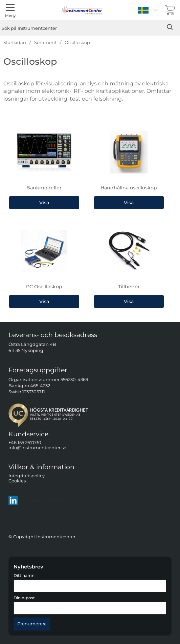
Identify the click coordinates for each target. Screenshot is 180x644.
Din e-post (24, 598)
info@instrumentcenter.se (37, 448)
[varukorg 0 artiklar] (170, 10)
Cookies (17, 481)
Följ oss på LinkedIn (36, 500)
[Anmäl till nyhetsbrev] (32, 624)
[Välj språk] (149, 10)
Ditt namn (24, 576)
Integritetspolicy (27, 476)
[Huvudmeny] (10, 10)
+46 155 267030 (25, 443)
